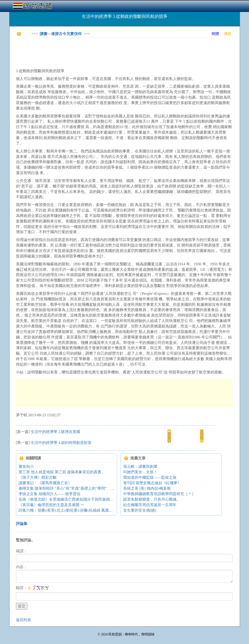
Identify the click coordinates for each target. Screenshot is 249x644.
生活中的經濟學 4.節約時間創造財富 (61, 443)
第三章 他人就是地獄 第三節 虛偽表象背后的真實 (60, 472)
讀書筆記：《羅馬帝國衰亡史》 (45, 483)
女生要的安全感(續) (140, 510)
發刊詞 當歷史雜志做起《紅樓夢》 (152, 483)
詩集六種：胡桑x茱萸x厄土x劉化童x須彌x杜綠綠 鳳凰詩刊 (68, 510)
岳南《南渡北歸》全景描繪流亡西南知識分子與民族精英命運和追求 (76, 499)
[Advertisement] (103, 52)
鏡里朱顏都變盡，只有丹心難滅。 (152, 499)
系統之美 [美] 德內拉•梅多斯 (147, 488)
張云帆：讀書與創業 (140, 466)
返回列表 (24, 620)
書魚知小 (26, 466)
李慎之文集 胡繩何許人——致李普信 (49, 494)
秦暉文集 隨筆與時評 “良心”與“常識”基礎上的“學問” (101, 488)
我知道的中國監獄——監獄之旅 (150, 477)
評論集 (22, 524)
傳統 (228, 34)
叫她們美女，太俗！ (140, 472)
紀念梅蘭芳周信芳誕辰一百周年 (150, 505)
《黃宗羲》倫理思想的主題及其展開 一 (51, 505)
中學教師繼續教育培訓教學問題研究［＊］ (159, 494)
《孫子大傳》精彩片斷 (38, 477)
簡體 (215, 34)
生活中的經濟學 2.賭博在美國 (55, 432)
